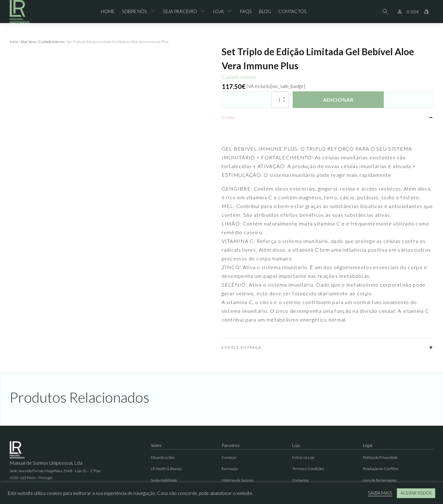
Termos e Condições (308, 469)
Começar (229, 457)
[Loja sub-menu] (231, 12)
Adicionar (338, 100)
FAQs (246, 11)
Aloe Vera (28, 42)
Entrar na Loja (303, 457)
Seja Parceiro (180, 11)
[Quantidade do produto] (280, 100)
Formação (230, 469)
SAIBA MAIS (380, 493)
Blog (265, 11)
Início (14, 42)
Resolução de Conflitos (381, 469)
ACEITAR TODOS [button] (416, 493)
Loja (219, 11)
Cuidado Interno (51, 42)
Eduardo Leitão (163, 457)
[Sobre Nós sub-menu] (154, 12)
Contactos (292, 11)
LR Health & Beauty (166, 469)
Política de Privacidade (380, 457)
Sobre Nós (134, 11)
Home (108, 11)
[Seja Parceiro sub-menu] (204, 12)
